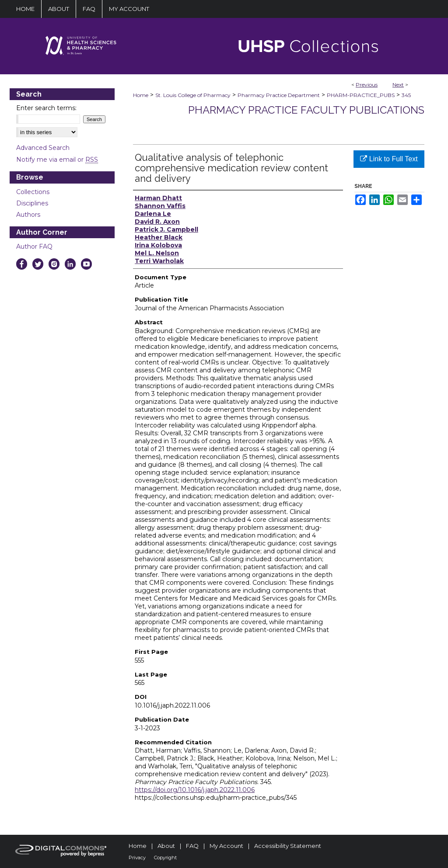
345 (406, 95)
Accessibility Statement (288, 846)
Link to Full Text (389, 159)
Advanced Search (43, 148)
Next (398, 85)
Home (141, 95)
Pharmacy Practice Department (279, 95)
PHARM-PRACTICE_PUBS (361, 95)
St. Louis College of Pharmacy (193, 95)
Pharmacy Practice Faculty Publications (306, 110)
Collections (33, 192)
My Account (226, 846)
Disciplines (32, 203)
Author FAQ (34, 247)
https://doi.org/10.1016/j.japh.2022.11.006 (195, 790)
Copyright (165, 858)
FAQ (192, 846)
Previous (367, 85)
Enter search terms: (46, 108)
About (166, 846)
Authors (28, 215)
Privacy (137, 858)
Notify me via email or (57, 160)
